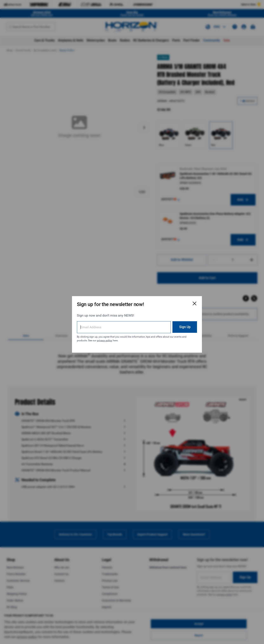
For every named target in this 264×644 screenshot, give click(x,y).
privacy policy (110, 338)
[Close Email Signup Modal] (184, 301)
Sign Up (174, 324)
